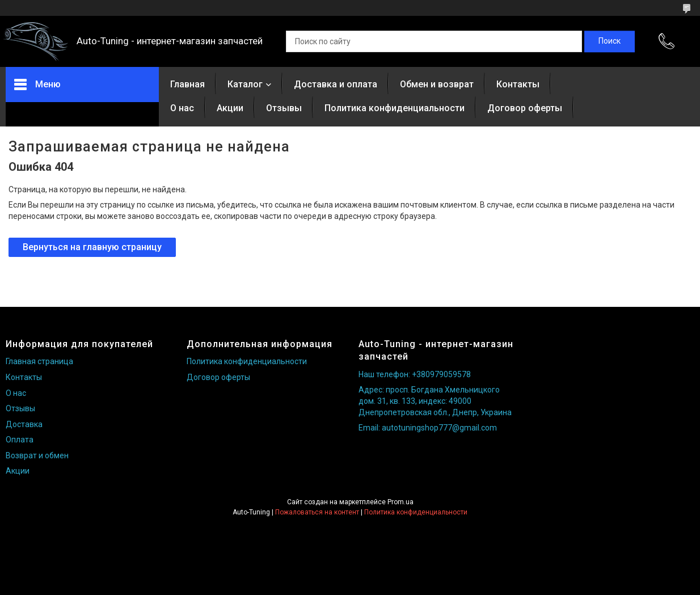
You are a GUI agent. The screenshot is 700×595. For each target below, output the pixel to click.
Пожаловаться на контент (317, 512)
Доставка (24, 424)
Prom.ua (400, 502)
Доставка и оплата (336, 84)
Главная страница (39, 361)
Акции (230, 108)
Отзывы (284, 108)
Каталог (245, 84)
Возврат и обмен (37, 455)
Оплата (20, 440)
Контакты (518, 84)
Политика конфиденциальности (395, 108)
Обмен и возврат (437, 84)
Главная (187, 84)
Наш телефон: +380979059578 (415, 374)
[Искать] (610, 41)
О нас (182, 108)
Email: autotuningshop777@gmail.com (428, 428)
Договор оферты (525, 108)
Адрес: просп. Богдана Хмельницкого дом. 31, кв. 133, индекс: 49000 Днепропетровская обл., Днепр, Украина (435, 401)
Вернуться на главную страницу (92, 247)
